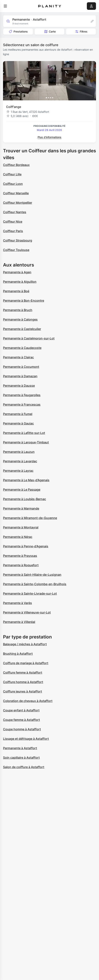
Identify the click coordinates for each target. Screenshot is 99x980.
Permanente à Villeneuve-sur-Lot (27, 612)
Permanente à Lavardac (20, 461)
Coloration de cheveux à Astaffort (28, 701)
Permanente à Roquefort (21, 565)
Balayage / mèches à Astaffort (25, 644)
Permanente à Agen (17, 272)
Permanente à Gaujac (18, 423)
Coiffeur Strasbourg (18, 240)
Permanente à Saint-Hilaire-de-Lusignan (32, 575)
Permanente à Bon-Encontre (24, 301)
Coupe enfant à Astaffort (21, 710)
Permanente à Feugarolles (22, 395)
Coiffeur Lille (12, 174)
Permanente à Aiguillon (20, 282)
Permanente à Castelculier (22, 329)
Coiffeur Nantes (15, 212)
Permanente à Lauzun (19, 452)
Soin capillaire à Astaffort (21, 758)
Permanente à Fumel (18, 414)
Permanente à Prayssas (20, 556)
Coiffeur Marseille (16, 193)
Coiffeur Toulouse (16, 250)
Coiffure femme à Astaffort (23, 672)
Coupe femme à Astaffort (21, 720)
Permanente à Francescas (22, 404)
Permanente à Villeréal (19, 622)
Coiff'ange (14, 107)
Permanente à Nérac (18, 537)
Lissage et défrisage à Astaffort (26, 739)
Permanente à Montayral (21, 527)
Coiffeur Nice (13, 222)
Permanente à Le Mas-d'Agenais (26, 480)
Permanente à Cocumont (21, 367)
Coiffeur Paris (13, 231)
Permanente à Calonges (20, 319)
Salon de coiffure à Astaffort (24, 767)
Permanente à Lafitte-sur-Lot (24, 433)
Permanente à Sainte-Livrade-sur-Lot (30, 593)
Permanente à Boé (16, 291)
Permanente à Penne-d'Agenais (26, 546)
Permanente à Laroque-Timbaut (26, 442)
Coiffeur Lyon (13, 184)
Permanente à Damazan (20, 376)
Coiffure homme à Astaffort (23, 682)
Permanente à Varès (17, 603)
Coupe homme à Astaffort (22, 729)
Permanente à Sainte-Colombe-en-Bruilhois (35, 584)
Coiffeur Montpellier (18, 203)
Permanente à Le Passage (22, 490)
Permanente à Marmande (21, 508)
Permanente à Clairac (18, 357)
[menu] (5, 6)
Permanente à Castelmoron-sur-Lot (29, 338)
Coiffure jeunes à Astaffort (23, 691)
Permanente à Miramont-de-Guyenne (30, 518)
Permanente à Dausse (19, 386)
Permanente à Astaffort (20, 748)
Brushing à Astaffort (18, 654)
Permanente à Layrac (18, 471)
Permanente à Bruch (18, 310)
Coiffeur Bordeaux (16, 165)
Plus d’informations (49, 137)
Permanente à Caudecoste (22, 348)
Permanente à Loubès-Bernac (25, 499)
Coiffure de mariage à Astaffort (26, 663)
